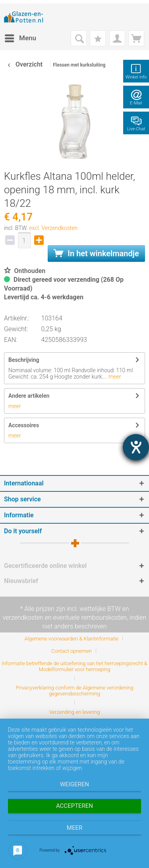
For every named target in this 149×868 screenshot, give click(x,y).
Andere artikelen (29, 396)
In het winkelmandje (96, 253)
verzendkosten (23, 618)
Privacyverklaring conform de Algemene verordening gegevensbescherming (75, 691)
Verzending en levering (75, 712)
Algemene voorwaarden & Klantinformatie (72, 639)
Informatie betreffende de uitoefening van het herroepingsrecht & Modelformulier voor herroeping (74, 666)
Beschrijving (24, 360)
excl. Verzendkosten (53, 228)
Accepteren (74, 806)
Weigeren (74, 784)
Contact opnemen (72, 651)
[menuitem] (20, 38)
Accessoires (24, 425)
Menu (20, 37)
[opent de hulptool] (136, 447)
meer (114, 377)
